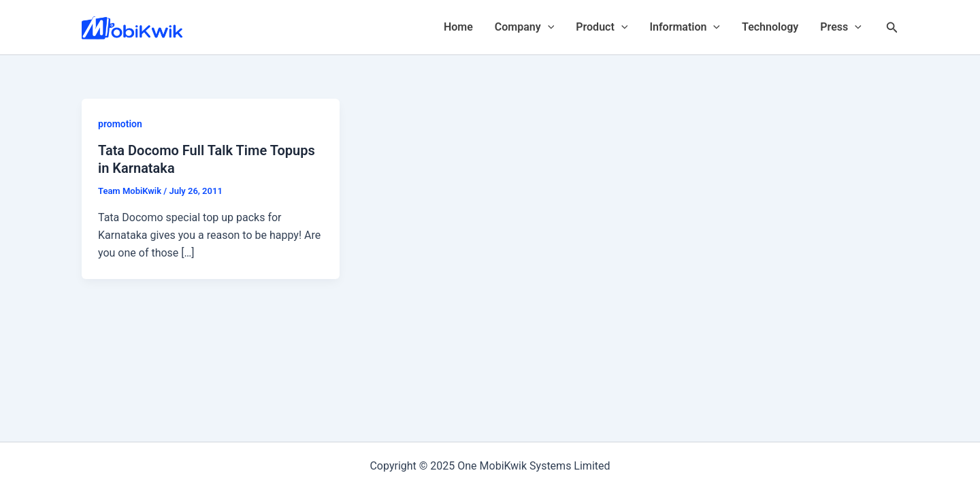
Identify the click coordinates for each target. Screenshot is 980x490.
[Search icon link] (892, 28)
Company (524, 27)
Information (685, 27)
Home (458, 27)
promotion (120, 124)
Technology (770, 27)
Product (602, 27)
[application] (548, 27)
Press (841, 27)
